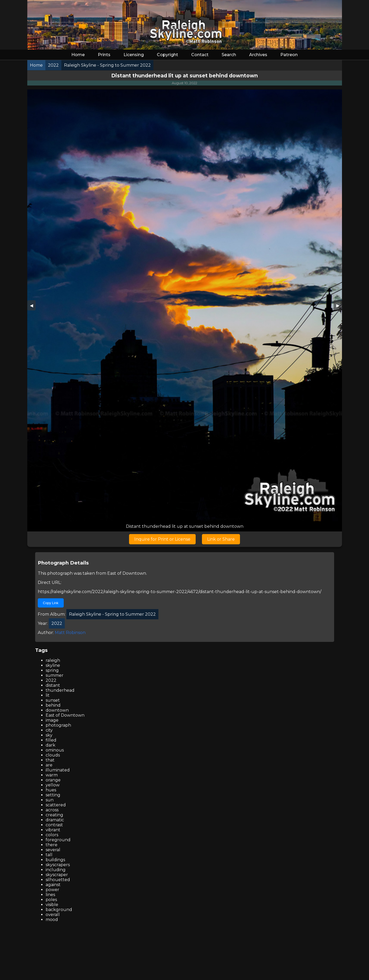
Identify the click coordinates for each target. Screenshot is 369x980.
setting (53, 795)
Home (78, 55)
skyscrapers (58, 865)
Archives (258, 55)
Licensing (134, 55)
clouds (53, 755)
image (52, 720)
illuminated (58, 770)
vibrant (53, 830)
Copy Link (51, 603)
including (56, 870)
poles (51, 900)
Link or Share (221, 539)
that (50, 760)
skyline (53, 665)
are (49, 765)
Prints (104, 55)
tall (49, 855)
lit (48, 695)
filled (51, 740)
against (53, 885)
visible (52, 905)
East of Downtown (127, 573)
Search (229, 55)
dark (50, 745)
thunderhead (60, 690)
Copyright (167, 55)
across (52, 810)
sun (50, 800)
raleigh (53, 660)
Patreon (289, 55)
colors (52, 835)
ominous (55, 750)
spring (52, 670)
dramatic (55, 820)
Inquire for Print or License (162, 539)
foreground (58, 840)
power (52, 890)
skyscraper (57, 875)
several (53, 850)
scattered (56, 805)
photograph (58, 725)
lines (50, 895)
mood (52, 920)
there (52, 845)
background (59, 910)
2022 (51, 680)
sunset (53, 700)
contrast (54, 825)
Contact (200, 55)
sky (49, 735)
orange (53, 780)
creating (54, 815)
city (49, 730)
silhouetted (58, 880)
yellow (53, 785)
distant (53, 685)
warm (52, 775)
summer (55, 675)
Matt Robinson (70, 633)
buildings (55, 860)
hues (51, 790)
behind (53, 705)
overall (53, 915)
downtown (57, 710)
